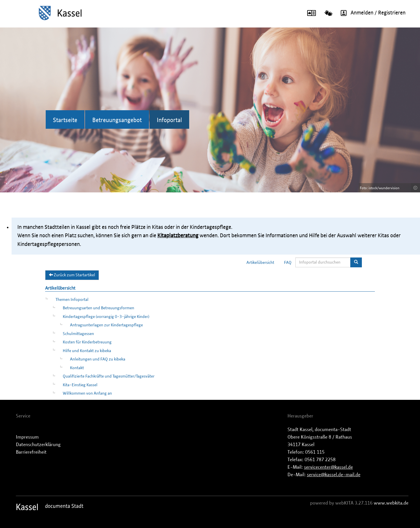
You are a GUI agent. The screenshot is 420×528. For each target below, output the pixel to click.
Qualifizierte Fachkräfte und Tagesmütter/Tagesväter (109, 376)
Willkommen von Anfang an (87, 393)
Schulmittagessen (78, 334)
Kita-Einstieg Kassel (80, 385)
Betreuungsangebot (117, 120)
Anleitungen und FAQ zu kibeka (98, 359)
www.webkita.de (391, 503)
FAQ (288, 263)
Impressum (27, 437)
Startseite (65, 120)
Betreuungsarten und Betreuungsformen (98, 308)
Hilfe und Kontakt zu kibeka (87, 351)
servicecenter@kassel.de (328, 467)
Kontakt (77, 368)
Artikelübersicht (260, 263)
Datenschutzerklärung (38, 445)
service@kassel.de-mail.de (334, 475)
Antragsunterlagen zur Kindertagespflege (106, 325)
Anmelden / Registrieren (371, 13)
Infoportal (169, 120)
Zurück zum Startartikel (72, 275)
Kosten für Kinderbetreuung (87, 342)
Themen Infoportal (72, 300)
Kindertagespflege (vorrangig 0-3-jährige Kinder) (106, 317)
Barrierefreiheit (31, 452)
